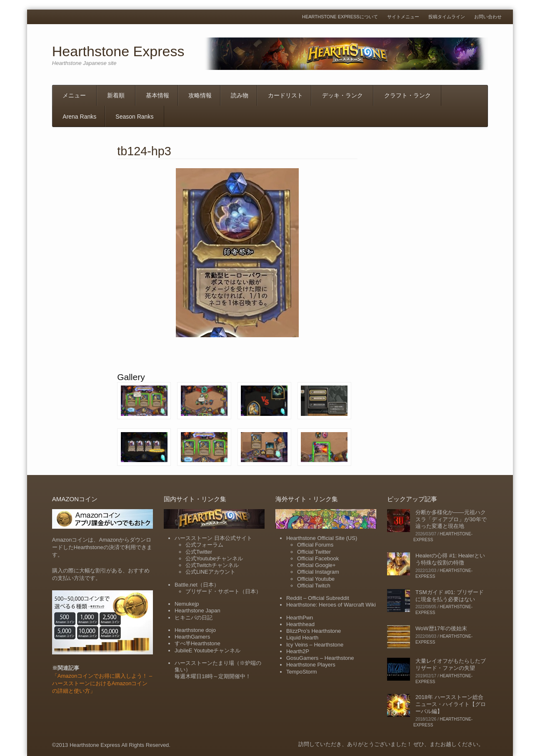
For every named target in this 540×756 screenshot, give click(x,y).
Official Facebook (318, 558)
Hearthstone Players (311, 665)
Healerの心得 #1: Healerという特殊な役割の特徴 (450, 559)
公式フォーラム (204, 545)
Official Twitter (314, 552)
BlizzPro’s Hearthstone (314, 631)
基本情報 (157, 95)
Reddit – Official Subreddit (318, 598)
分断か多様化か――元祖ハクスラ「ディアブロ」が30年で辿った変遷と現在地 (451, 519)
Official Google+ (316, 565)
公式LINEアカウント (210, 572)
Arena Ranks (79, 117)
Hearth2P (298, 651)
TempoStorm (302, 672)
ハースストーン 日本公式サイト (213, 538)
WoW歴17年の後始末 (441, 628)
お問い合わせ (488, 17)
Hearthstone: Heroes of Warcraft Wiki (331, 605)
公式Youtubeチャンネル (214, 558)
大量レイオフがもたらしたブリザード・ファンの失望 (451, 664)
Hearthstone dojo (195, 630)
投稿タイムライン (447, 17)
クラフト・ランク (407, 95)
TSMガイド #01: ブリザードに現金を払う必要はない (450, 596)
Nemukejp (187, 604)
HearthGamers (192, 637)
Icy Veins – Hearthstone (315, 645)
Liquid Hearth (302, 638)
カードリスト (285, 95)
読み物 (240, 95)
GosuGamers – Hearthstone (320, 658)
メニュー (74, 95)
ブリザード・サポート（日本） (223, 591)
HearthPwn (300, 618)
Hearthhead (300, 624)
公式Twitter (199, 552)
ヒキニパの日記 (194, 618)
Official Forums (315, 545)
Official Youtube (316, 579)
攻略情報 (200, 95)
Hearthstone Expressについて (340, 17)
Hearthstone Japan (197, 611)
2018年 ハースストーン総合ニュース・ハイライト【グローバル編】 (451, 704)
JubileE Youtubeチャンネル (207, 650)
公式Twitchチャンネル (212, 565)
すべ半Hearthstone (197, 643)
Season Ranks (134, 117)
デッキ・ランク (342, 95)
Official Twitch (314, 586)
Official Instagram (318, 572)
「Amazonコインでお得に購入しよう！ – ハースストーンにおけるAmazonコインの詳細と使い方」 (102, 683)
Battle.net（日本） (197, 585)
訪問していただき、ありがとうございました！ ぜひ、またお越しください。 (391, 744)
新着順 (116, 95)
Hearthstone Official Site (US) (322, 538)
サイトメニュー (403, 17)
